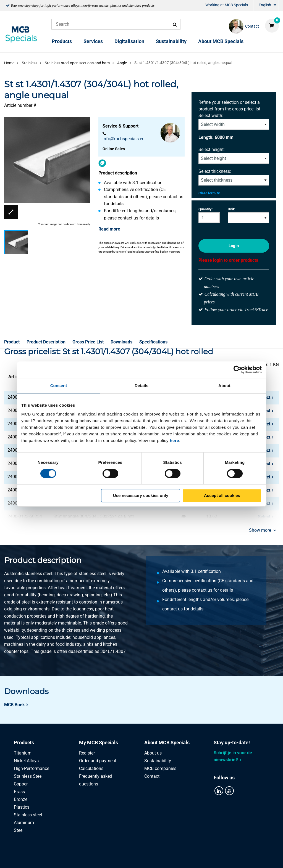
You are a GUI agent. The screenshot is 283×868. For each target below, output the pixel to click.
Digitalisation (129, 41)
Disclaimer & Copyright (215, 858)
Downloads (121, 342)
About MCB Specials (221, 41)
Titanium (23, 753)
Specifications (153, 342)
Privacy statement (86, 858)
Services (93, 41)
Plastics (22, 807)
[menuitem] (199, 6)
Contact (152, 776)
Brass (19, 792)
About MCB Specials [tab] (167, 743)
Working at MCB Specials (227, 5)
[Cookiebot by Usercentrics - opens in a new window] (238, 370)
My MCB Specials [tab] (99, 743)
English (265, 5)
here (174, 440)
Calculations (91, 768)
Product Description (46, 342)
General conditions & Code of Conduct (148, 858)
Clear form (209, 193)
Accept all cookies (222, 495)
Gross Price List (88, 342)
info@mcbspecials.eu (124, 139)
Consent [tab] (59, 386)
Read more (109, 229)
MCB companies (160, 768)
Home (9, 63)
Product (12, 342)
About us (153, 753)
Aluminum (24, 823)
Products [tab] (24, 743)
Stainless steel (28, 815)
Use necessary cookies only (141, 495)
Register (87, 753)
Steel (19, 830)
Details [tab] (141, 386)
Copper (21, 784)
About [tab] (224, 386)
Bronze (21, 799)
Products (62, 41)
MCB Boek (15, 705)
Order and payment (98, 761)
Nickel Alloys (26, 761)
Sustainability (171, 41)
